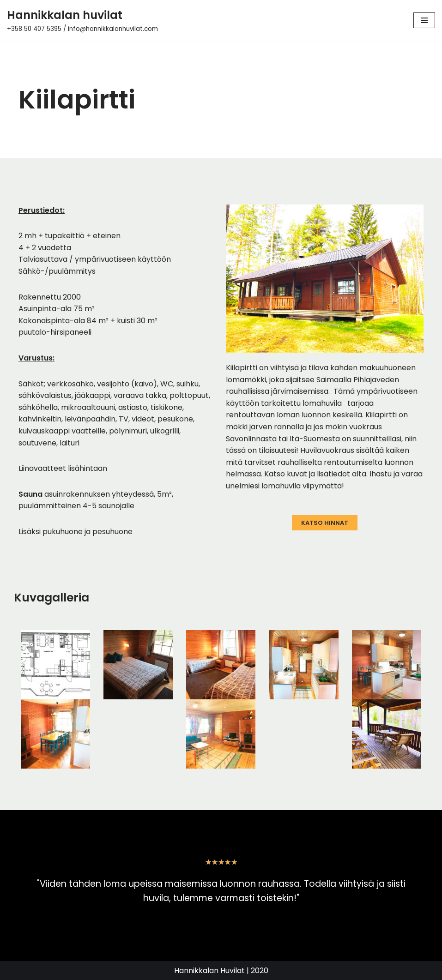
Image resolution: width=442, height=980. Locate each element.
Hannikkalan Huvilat (209, 971)
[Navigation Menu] (424, 20)
